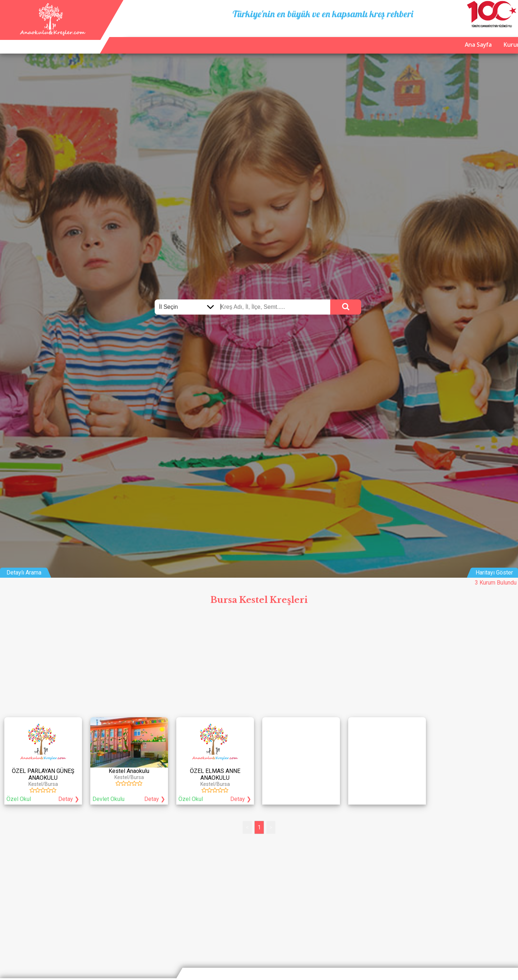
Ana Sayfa (400, 39)
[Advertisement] (259, 663)
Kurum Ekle (441, 39)
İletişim (479, 39)
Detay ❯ (69, 799)
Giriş (507, 39)
